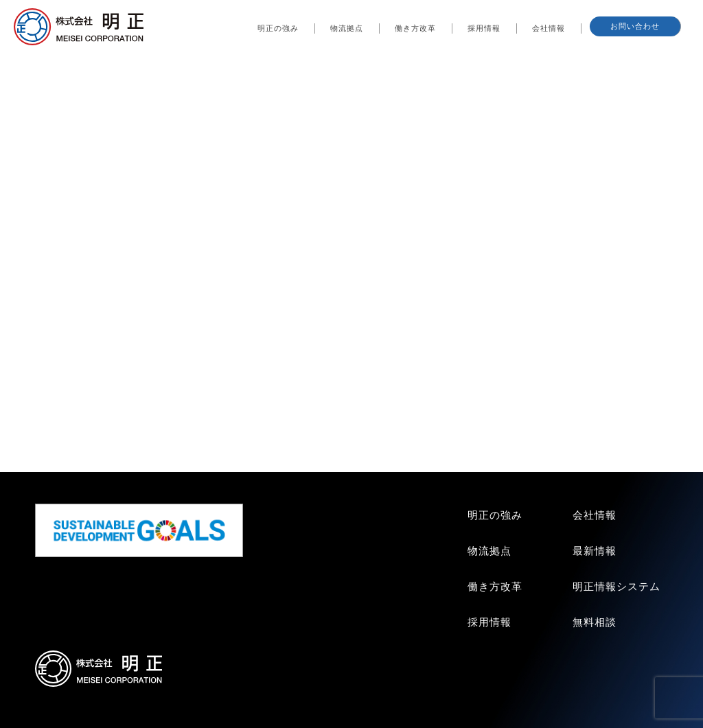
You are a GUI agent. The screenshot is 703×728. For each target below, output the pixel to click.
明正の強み (278, 28)
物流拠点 (347, 28)
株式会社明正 (78, 30)
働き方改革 (415, 28)
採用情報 (484, 28)
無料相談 (595, 622)
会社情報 (549, 28)
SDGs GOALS (141, 530)
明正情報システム (616, 586)
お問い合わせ (635, 26)
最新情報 (595, 551)
